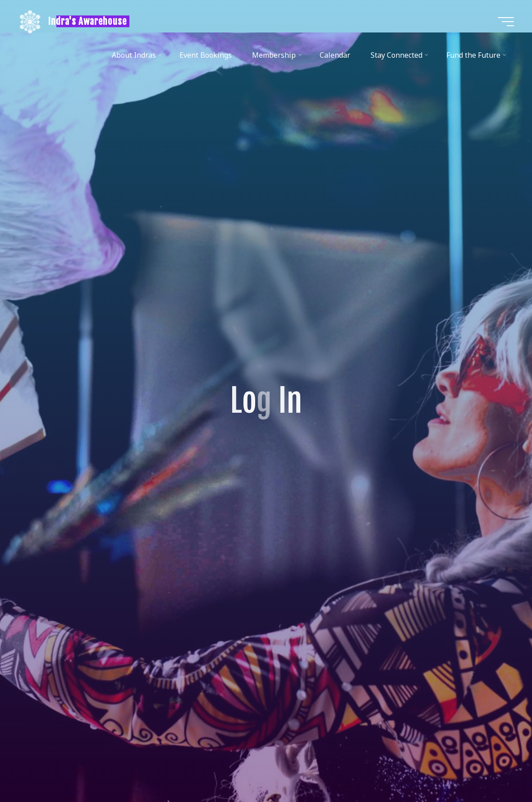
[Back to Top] (497, 767)
